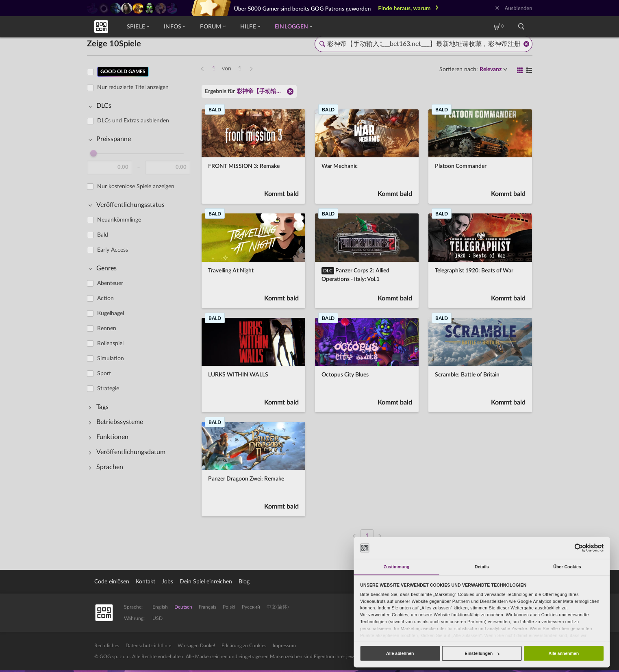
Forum (213, 27)
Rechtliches (107, 646)
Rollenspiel (110, 344)
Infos (175, 27)
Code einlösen (112, 582)
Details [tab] (482, 567)
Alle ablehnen (400, 653)
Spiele (138, 27)
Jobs (167, 582)
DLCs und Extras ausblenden (133, 121)
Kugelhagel (111, 313)
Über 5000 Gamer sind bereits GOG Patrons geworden (303, 8)
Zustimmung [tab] (397, 567)
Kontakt (146, 582)
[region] (141, 299)
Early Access (113, 250)
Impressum (284, 646)
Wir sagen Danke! (196, 646)
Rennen (107, 328)
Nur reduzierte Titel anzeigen (133, 87)
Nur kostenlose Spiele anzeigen (136, 187)
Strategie (108, 389)
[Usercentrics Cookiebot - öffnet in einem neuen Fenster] (579, 548)
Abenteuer (110, 283)
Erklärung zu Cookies (244, 646)
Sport (104, 374)
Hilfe (250, 27)
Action (105, 298)
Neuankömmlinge (119, 220)
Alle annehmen (564, 653)
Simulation (111, 359)
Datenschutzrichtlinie (148, 646)
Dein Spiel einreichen (206, 582)
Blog (244, 582)
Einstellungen (482, 653)
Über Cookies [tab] (567, 567)
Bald (103, 235)
